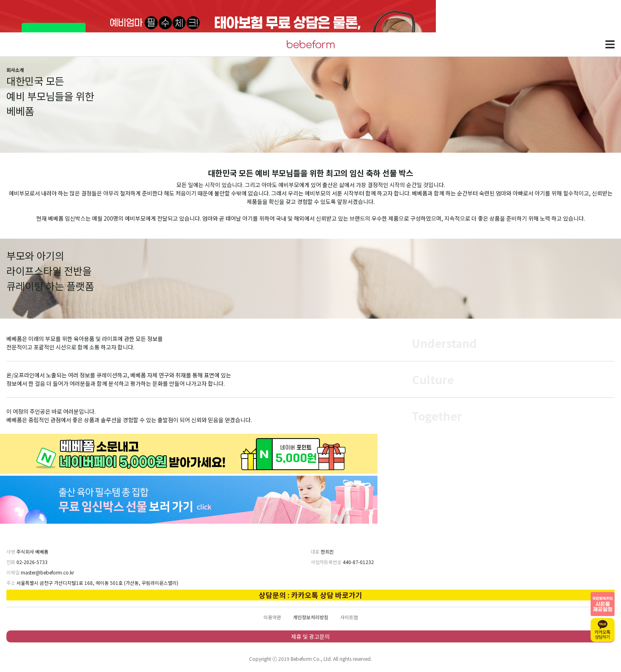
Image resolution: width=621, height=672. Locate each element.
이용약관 (272, 617)
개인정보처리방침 (311, 617)
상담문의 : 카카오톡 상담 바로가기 (310, 595)
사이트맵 (349, 617)
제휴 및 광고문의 (310, 636)
